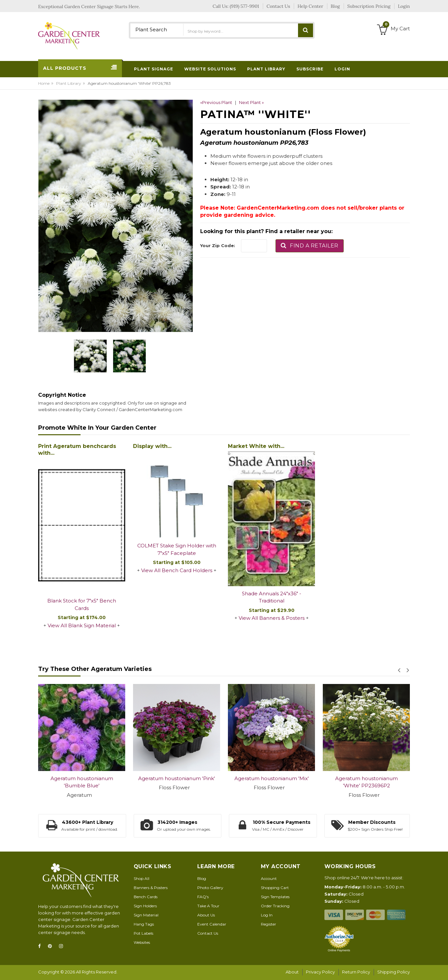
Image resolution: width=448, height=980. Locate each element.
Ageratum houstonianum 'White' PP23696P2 (366, 782)
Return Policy (356, 972)
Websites (142, 942)
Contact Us (208, 933)
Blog (202, 878)
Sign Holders (145, 906)
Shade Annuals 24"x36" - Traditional (272, 597)
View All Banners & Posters (272, 618)
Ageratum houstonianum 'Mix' (272, 778)
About (292, 972)
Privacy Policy (320, 972)
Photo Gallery (210, 888)
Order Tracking (275, 906)
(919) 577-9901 (245, 6)
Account (269, 878)
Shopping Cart (275, 888)
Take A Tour (208, 906)
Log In (267, 915)
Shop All (142, 878)
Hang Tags (144, 924)
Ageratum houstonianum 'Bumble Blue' (82, 782)
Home (44, 83)
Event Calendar (212, 924)
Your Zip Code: (218, 245)
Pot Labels (143, 933)
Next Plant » (251, 102)
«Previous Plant (216, 102)
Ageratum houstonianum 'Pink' (177, 778)
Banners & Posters (151, 888)
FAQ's (203, 897)
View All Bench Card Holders (177, 570)
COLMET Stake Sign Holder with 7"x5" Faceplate (177, 549)
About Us (206, 915)
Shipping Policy (394, 972)
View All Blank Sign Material (82, 625)
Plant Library (69, 83)
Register (269, 924)
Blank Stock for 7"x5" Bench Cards (82, 604)
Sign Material (146, 915)
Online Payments (339, 950)
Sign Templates (275, 897)
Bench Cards (146, 897)
